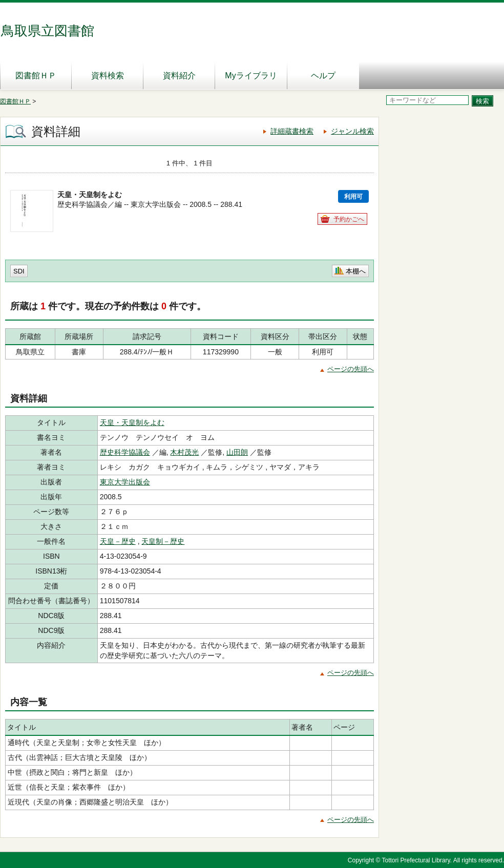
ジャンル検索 (352, 131)
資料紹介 (179, 76)
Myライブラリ (251, 76)
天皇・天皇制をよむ (132, 422)
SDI (19, 271)
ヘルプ (323, 76)
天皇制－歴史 (163, 541)
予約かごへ (349, 219)
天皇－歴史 (118, 541)
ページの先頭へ (351, 369)
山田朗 (237, 452)
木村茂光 (184, 452)
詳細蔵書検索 (292, 131)
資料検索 (108, 76)
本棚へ (356, 271)
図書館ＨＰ (36, 76)
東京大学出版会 (125, 482)
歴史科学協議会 (125, 452)
